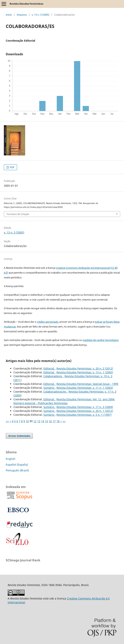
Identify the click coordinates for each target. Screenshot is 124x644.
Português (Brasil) (17, 470)
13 (39, 421)
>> (64, 421)
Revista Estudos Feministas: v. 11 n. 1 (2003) (85, 388)
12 (35, 421)
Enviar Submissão (19, 436)
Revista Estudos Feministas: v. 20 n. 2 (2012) (85, 368)
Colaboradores (53, 376)
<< (7, 421)
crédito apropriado (48, 322)
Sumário (49, 388)
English (11, 459)
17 (54, 421)
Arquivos (22, 15)
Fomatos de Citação (18, 214)
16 (50, 421)
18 (58, 421)
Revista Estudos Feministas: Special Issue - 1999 (87, 384)
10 (27, 421)
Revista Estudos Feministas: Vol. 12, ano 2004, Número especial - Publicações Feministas (64, 401)
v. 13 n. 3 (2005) (41, 15)
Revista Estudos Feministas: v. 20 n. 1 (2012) (85, 411)
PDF (12, 167)
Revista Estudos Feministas (26, 4)
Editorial (49, 368)
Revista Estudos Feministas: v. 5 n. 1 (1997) (84, 415)
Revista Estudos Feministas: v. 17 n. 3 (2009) (85, 407)
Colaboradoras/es (55, 392)
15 (46, 421)
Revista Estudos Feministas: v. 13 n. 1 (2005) (85, 372)
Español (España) (17, 465)
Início (9, 15)
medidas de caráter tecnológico (101, 340)
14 (43, 421)
